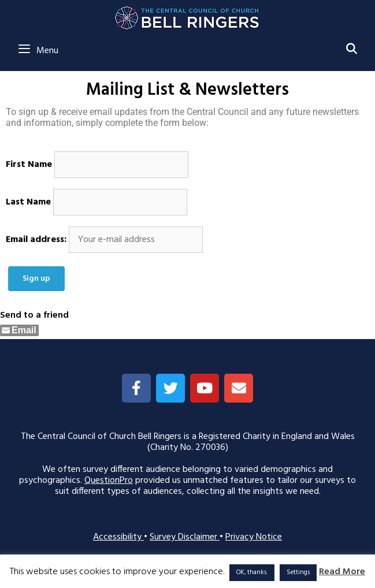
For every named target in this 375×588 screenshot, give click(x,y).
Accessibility (118, 537)
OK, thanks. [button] (252, 572)
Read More (342, 572)
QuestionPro (109, 481)
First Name (29, 165)
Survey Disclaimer (185, 537)
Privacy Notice (254, 537)
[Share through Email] (19, 330)
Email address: (36, 240)
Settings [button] (298, 572)
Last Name (28, 202)
